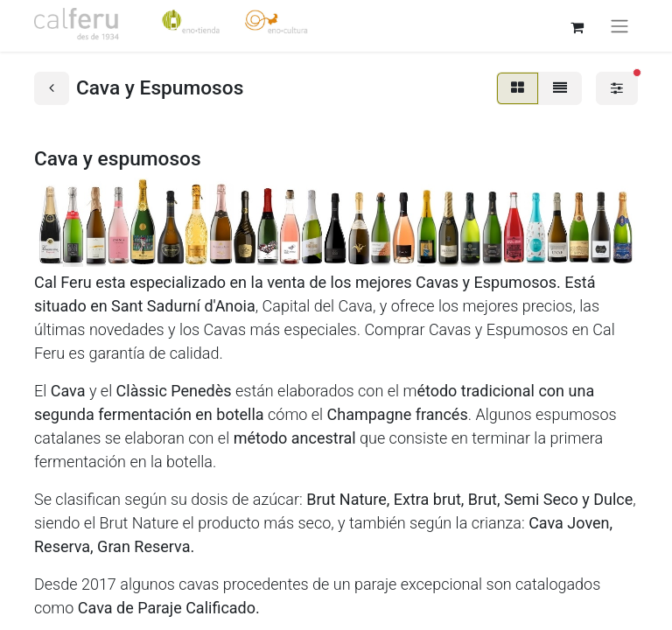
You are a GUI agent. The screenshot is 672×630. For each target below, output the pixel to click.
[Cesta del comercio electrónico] (577, 25)
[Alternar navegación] (619, 26)
